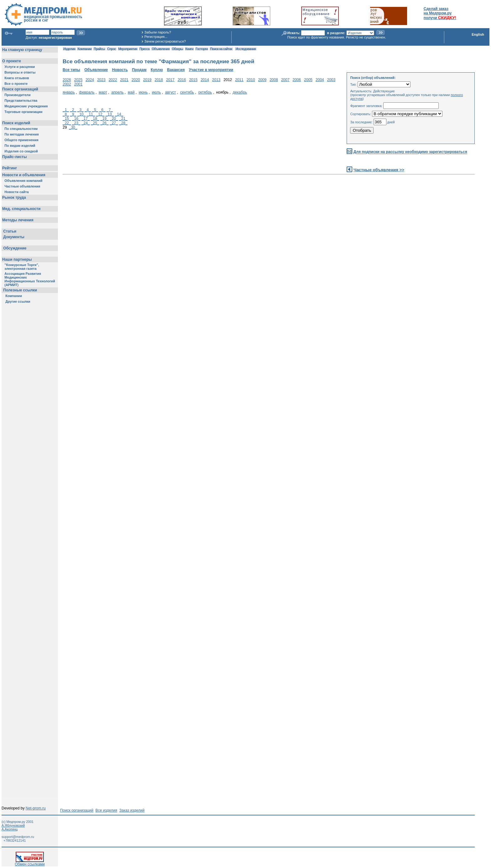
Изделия (69, 49)
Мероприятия (128, 49)
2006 (297, 80)
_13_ (110, 114)
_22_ (67, 123)
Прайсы (99, 49)
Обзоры (178, 49)
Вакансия (176, 70)
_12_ (100, 114)
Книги (189, 49)
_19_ (104, 119)
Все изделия (106, 810)
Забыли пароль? (158, 32)
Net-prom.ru (36, 808)
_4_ (88, 110)
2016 (182, 80)
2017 (170, 80)
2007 (285, 80)
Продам (139, 70)
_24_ (86, 123)
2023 (101, 80)
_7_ (110, 110)
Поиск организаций (77, 810)
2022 (113, 80)
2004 (320, 80)
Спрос (111, 49)
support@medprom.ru (18, 837)
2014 (205, 80)
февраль (87, 92)
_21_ (123, 119)
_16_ (76, 119)
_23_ (76, 123)
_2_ (73, 110)
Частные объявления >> (379, 170)
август (171, 92)
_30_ (73, 127)
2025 (78, 80)
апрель (117, 92)
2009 (262, 80)
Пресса (144, 49)
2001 (78, 84)
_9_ (73, 114)
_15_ (67, 119)
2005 (308, 80)
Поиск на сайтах (221, 49)
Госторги (202, 49)
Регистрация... (156, 37)
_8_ (66, 114)
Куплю (157, 70)
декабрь (240, 92)
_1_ (66, 110)
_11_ (91, 114)
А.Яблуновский (13, 825)
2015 (193, 80)
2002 (67, 84)
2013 (216, 80)
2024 (90, 80)
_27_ (114, 123)
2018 (159, 80)
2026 (67, 80)
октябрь (205, 92)
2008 (274, 80)
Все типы (71, 70)
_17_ (86, 119)
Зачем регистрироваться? (165, 41)
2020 (136, 80)
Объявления (160, 49)
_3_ (80, 110)
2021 (124, 80)
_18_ (95, 119)
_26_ (104, 123)
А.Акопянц (10, 829)
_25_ (95, 123)
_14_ (119, 114)
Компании (84, 49)
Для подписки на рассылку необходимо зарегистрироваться (410, 152)
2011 (239, 80)
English (478, 34)
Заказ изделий (132, 810)
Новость (120, 70)
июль (156, 92)
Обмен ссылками (30, 863)
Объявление (96, 70)
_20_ (114, 119)
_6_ (102, 110)
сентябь (187, 92)
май (131, 92)
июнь (143, 92)
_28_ (123, 123)
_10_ (82, 114)
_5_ (95, 110)
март (103, 92)
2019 (147, 80)
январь (69, 92)
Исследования (246, 49)
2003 (331, 80)
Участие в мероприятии (211, 70)
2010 (251, 80)
